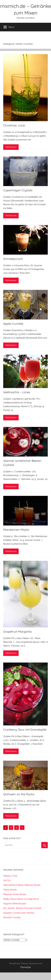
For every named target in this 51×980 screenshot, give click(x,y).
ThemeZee (25, 967)
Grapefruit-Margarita (17, 632)
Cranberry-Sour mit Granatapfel (25, 730)
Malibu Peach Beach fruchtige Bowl (21, 899)
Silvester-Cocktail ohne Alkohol (19, 913)
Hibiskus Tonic (10, 876)
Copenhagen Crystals (18, 190)
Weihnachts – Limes (17, 392)
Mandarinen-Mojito (16, 530)
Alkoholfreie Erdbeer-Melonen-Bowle (22, 885)
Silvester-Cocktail (12, 917)
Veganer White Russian (15, 904)
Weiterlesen (11, 147)
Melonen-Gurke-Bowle (15, 894)
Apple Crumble (13, 324)
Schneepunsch (13, 259)
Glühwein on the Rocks (19, 794)
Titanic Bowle (10, 890)
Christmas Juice (14, 125)
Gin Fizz (7, 880)
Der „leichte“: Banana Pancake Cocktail (22, 908)
